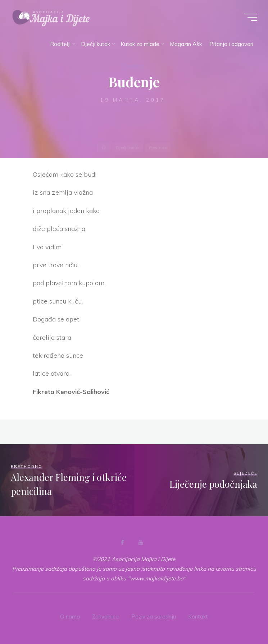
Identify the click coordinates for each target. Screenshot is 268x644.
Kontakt (198, 617)
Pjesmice (133, 66)
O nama (70, 617)
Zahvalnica (105, 617)
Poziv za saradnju (154, 617)
